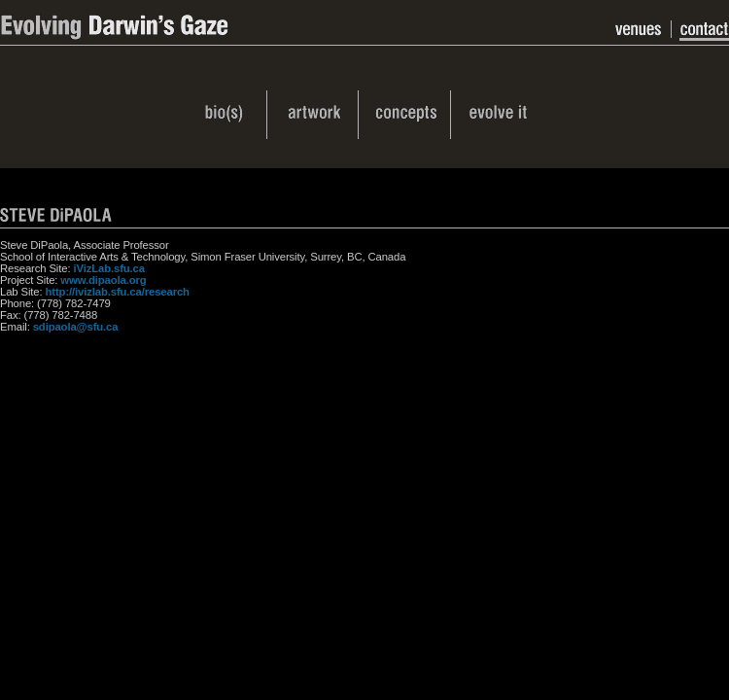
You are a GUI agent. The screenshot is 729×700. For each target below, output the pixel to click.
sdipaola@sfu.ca (76, 327)
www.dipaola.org (103, 280)
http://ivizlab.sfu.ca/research (118, 292)
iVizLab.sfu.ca (108, 268)
